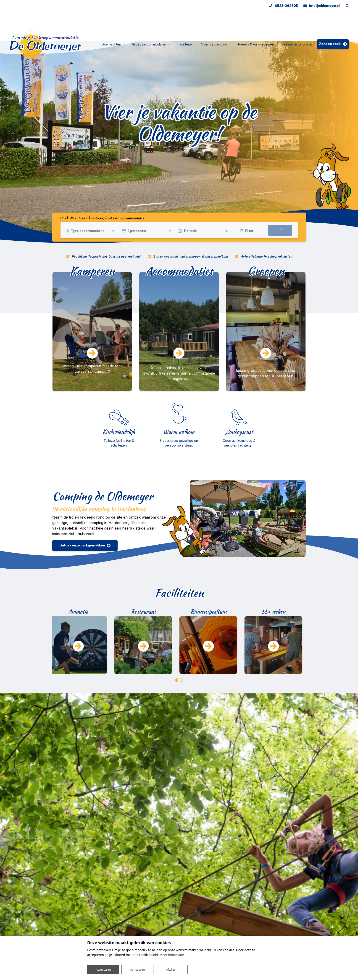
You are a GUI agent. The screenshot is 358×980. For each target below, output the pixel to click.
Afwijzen (172, 968)
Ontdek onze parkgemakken (82, 545)
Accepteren (103, 968)
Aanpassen (137, 968)
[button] (177, 680)
